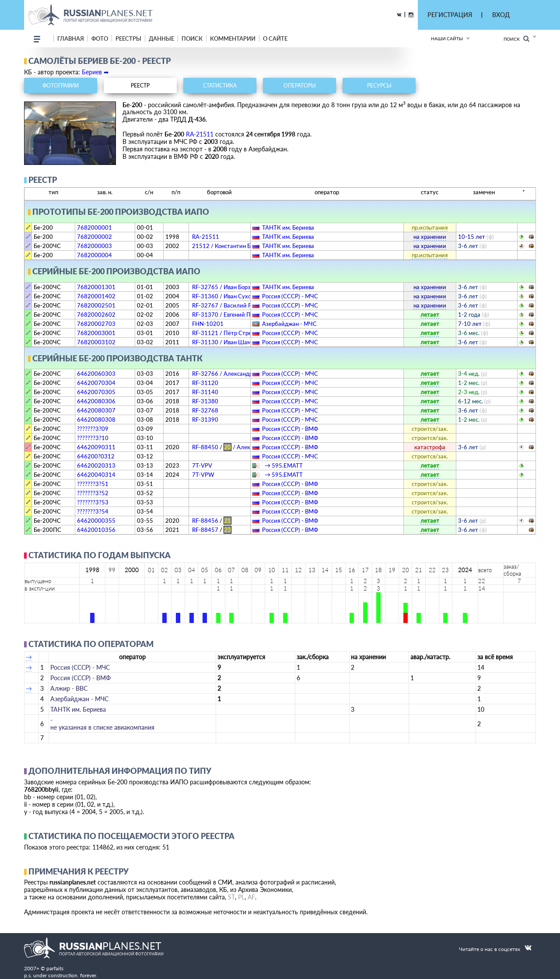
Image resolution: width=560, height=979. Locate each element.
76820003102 (96, 342)
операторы (300, 86)
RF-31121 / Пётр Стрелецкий (232, 333)
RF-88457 (212, 530)
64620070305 (96, 392)
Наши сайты (447, 38)
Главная (71, 38)
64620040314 (96, 475)
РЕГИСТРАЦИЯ (450, 15)
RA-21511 (200, 134)
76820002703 (96, 324)
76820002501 (96, 305)
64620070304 (96, 383)
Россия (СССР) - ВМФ (290, 429)
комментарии (233, 38)
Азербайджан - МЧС (289, 324)
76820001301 (96, 287)
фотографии (61, 86)
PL (241, 897)
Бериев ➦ (95, 72)
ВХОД (501, 15)
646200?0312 (96, 456)
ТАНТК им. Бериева (288, 227)
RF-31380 (205, 401)
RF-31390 (205, 420)
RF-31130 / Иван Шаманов (227, 342)
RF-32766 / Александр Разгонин (235, 374)
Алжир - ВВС (69, 688)
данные (161, 38)
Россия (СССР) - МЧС (290, 296)
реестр (140, 86)
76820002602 (96, 315)
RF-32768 (205, 410)
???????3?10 (93, 438)
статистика (220, 86)
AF (251, 897)
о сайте (275, 38)
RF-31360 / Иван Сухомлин (229, 296)
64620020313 (96, 465)
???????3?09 (93, 429)
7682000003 (94, 246)
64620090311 (96, 447)
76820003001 (96, 333)
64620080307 (96, 410)
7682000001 (94, 227)
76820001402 (96, 296)
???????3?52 (93, 493)
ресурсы (379, 86)
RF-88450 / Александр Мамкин (240, 447)
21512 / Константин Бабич (228, 246)
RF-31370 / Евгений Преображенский (242, 315)
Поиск (516, 39)
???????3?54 (93, 511)
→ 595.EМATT (282, 465)
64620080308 (96, 420)
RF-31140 (205, 392)
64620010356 (96, 530)
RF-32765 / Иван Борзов (224, 287)
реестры (128, 38)
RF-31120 (205, 383)
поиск (192, 38)
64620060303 (96, 374)
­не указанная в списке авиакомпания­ (102, 724)
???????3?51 (93, 484)
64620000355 (96, 521)
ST (231, 897)
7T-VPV (202, 465)
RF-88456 (212, 521)
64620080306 (96, 401)
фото (100, 38)
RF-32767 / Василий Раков (228, 305)
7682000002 (94, 237)
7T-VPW (203, 475)
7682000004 (94, 255)
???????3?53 (93, 502)
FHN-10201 (208, 324)
